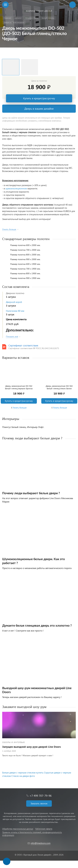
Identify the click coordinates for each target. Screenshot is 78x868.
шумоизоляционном (16, 188)
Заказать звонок (39, 803)
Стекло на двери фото (23, 776)
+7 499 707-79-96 (40, 796)
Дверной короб (14, 302)
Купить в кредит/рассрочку (39, 98)
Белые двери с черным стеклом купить (23, 772)
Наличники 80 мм (15, 311)
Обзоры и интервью (14, 742)
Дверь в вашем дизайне (39, 108)
